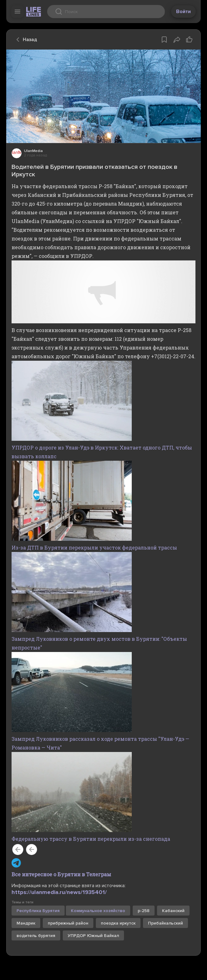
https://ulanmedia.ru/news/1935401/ (59, 892)
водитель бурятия (36, 936)
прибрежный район (68, 923)
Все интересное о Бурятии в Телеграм (61, 874)
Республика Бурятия (38, 911)
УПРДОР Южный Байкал (93, 936)
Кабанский (173, 911)
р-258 (144, 911)
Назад (25, 40)
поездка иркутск (118, 923)
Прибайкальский (165, 923)
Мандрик (26, 923)
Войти (183, 12)
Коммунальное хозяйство (98, 911)
